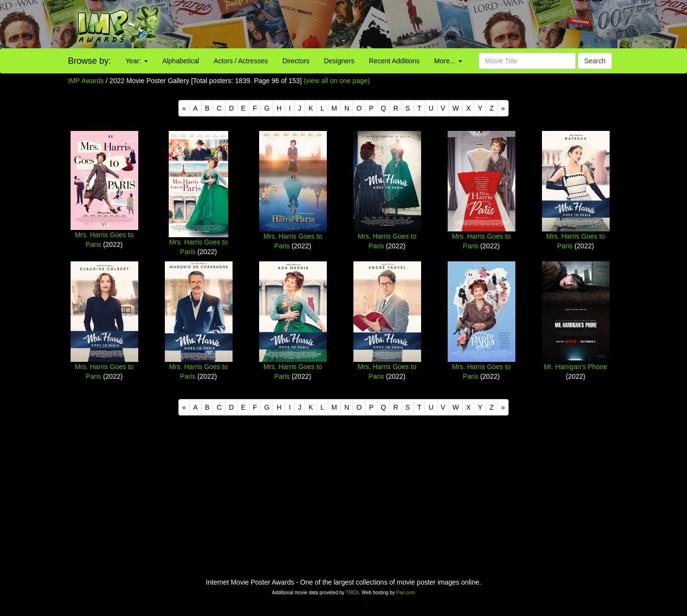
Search (595, 61)
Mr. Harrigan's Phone (576, 367)
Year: (137, 61)
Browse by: (90, 61)
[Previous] (184, 108)
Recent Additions (394, 61)
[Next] (503, 108)
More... (448, 61)
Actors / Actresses (241, 61)
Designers (339, 61)
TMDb (352, 593)
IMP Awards (86, 81)
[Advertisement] (429, 24)
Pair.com (406, 593)
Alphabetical (181, 61)
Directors (296, 61)
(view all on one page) (337, 81)
